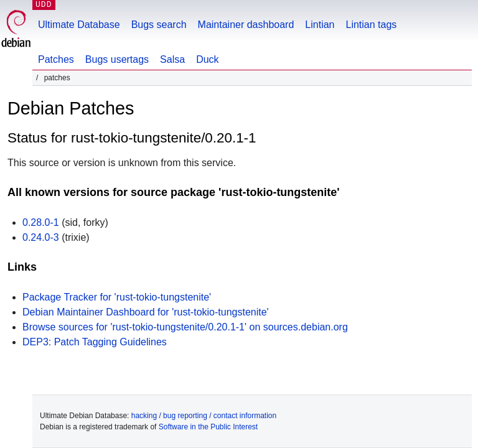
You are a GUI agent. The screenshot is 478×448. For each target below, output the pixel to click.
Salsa (172, 59)
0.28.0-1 (41, 222)
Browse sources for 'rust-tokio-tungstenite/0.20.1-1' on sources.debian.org (185, 327)
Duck (207, 59)
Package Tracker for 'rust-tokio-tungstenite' (117, 297)
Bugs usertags (117, 59)
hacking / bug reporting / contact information (204, 416)
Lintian (320, 25)
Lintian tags (371, 25)
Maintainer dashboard (246, 25)
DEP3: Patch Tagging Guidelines (95, 342)
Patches (56, 59)
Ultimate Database (79, 25)
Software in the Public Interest (208, 427)
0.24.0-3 (41, 237)
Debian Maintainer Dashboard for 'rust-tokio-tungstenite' (146, 312)
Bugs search (159, 25)
